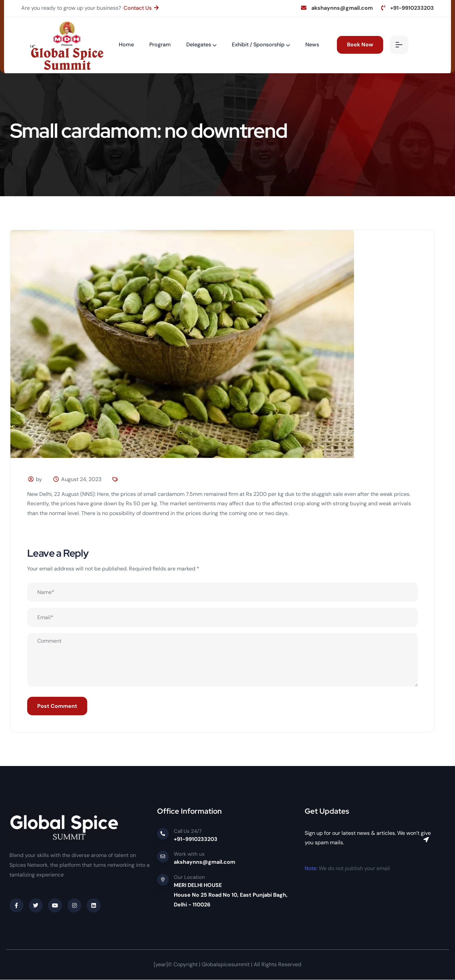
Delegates (199, 45)
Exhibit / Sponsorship (258, 45)
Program (160, 45)
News (312, 45)
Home (126, 45)
